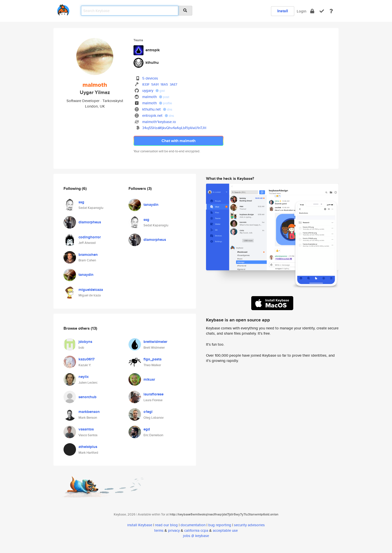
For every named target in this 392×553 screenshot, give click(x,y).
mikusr (149, 379)
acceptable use (225, 530)
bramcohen (88, 255)
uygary (148, 90)
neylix (84, 377)
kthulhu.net (151, 109)
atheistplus (88, 447)
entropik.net (152, 115)
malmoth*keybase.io (159, 122)
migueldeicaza (91, 290)
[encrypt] (312, 11)
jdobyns (85, 342)
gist (160, 91)
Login (301, 11)
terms (159, 530)
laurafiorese (153, 394)
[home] (63, 9)
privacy (174, 530)
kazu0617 (86, 359)
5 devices (150, 78)
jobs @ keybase (196, 536)
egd (147, 429)
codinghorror (90, 237)
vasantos (86, 429)
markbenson (89, 412)
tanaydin (86, 275)
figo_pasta (152, 359)
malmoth (149, 97)
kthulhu (152, 63)
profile (165, 103)
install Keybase (140, 525)
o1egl (148, 412)
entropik (153, 50)
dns (168, 109)
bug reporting (220, 525)
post (164, 97)
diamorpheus (90, 222)
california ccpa (196, 530)
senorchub (87, 397)
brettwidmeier (155, 342)
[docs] (331, 11)
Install (283, 11)
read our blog (166, 525)
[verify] (322, 11)
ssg (81, 202)
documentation (193, 525)
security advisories (249, 525)
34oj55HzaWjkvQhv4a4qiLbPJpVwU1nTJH (174, 128)
